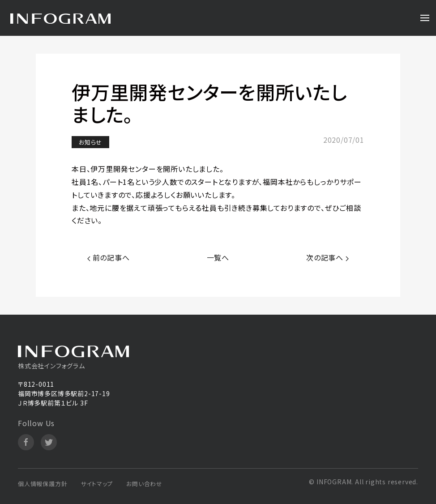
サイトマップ (97, 484)
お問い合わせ (144, 484)
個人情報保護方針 (43, 484)
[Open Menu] (425, 18)
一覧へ (218, 257)
